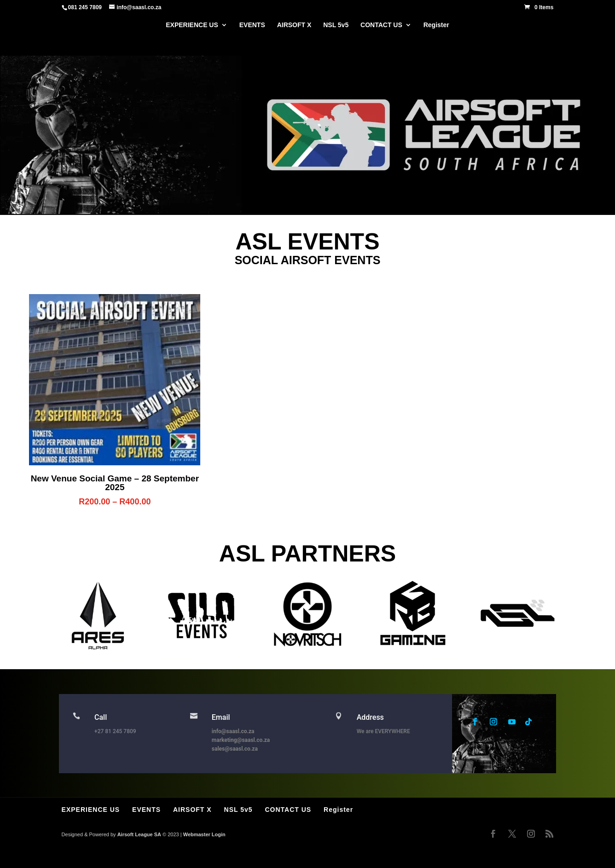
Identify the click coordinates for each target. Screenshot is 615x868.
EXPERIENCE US (192, 25)
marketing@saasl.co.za (241, 740)
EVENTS (252, 25)
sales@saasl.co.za (235, 749)
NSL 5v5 (336, 25)
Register (436, 25)
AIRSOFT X (294, 25)
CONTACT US (381, 25)
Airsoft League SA (139, 834)
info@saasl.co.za (233, 731)
